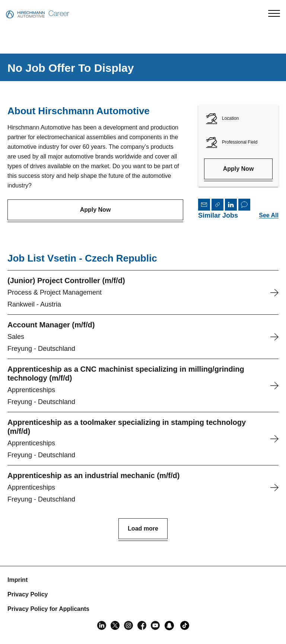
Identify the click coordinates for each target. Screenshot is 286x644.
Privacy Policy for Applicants (48, 609)
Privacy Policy (28, 594)
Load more (143, 528)
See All (269, 215)
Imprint (18, 580)
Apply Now (96, 210)
